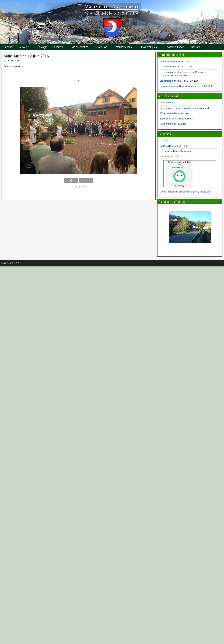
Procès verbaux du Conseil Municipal (178, 86)
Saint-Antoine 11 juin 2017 (173, 124)
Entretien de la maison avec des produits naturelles (185, 108)
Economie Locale (175, 47)
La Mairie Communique (171, 61)
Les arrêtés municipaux (171, 81)
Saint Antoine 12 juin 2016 (26, 56)
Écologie (42, 47)
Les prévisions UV (169, 157)
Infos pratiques (149, 47)
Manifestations (124, 47)
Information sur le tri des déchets (176, 119)
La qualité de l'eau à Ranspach (175, 151)
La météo (164, 141)
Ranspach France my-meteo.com (194, 192)
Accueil (9, 47)
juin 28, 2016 (13, 61)
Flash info (195, 47)
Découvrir (58, 47)
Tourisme (102, 47)
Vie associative (80, 47)
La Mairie (24, 47)
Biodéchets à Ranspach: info (174, 113)
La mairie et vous (168, 67)
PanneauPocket (168, 103)
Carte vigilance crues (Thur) (174, 146)
